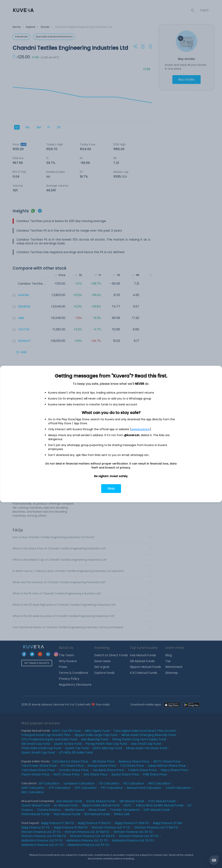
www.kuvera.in (140, 429)
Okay (111, 488)
